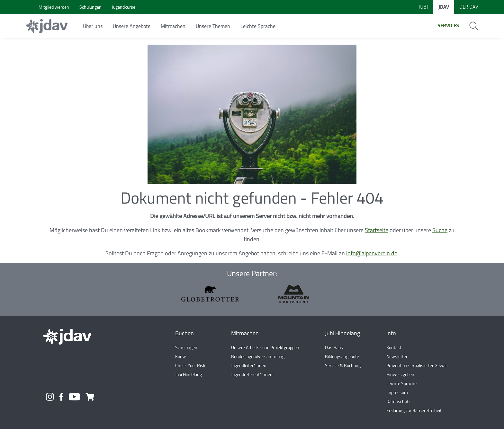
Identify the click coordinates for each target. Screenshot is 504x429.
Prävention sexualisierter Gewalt (417, 365)
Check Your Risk (190, 365)
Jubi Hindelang (189, 374)
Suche (440, 230)
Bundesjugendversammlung (258, 356)
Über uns (93, 26)
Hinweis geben (400, 374)
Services (448, 26)
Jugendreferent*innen (252, 374)
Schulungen (186, 347)
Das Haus (334, 347)
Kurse (181, 356)
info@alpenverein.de (372, 253)
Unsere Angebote (132, 26)
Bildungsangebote (342, 356)
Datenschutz (398, 401)
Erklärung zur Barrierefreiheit (414, 410)
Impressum (397, 392)
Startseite (377, 230)
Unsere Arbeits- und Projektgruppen (265, 347)
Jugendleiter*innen (249, 365)
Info (391, 333)
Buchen (184, 333)
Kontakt (394, 347)
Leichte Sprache (258, 26)
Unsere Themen (213, 26)
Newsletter (397, 356)
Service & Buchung (343, 365)
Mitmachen (173, 26)
